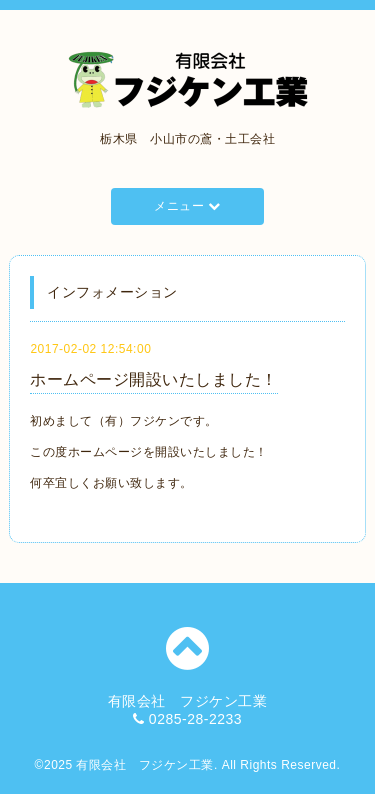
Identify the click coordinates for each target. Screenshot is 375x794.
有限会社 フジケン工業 (145, 765)
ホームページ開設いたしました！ (154, 379)
